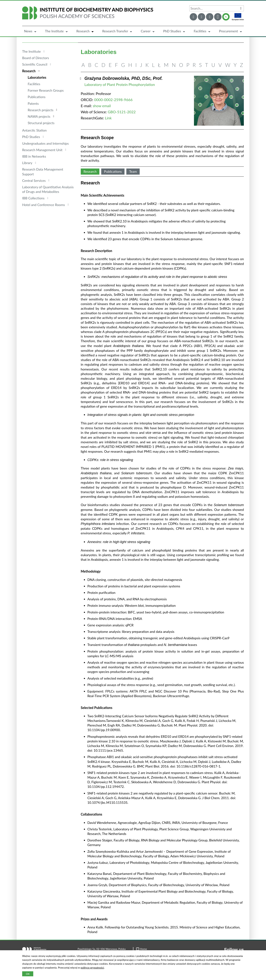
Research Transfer (115, 31)
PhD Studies (172, 31)
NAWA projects (39, 116)
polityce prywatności (92, 968)
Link (108, 118)
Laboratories (37, 77)
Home (141, 949)
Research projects (41, 110)
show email (102, 106)
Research (83, 31)
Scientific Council (35, 64)
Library (27, 163)
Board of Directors (36, 58)
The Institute (54, 31)
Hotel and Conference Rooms (44, 205)
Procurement (228, 31)
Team (133, 171)
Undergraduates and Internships (45, 143)
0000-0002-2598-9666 (113, 100)
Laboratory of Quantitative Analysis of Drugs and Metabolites (48, 189)
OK (28, 974)
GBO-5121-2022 (122, 112)
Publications (37, 97)
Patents (33, 103)
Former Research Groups (46, 90)
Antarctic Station (34, 130)
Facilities (200, 31)
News (28, 31)
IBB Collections (33, 198)
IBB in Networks (34, 156)
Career (146, 31)
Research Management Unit (42, 150)
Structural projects (41, 123)
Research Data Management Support (43, 172)
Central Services (34, 181)
